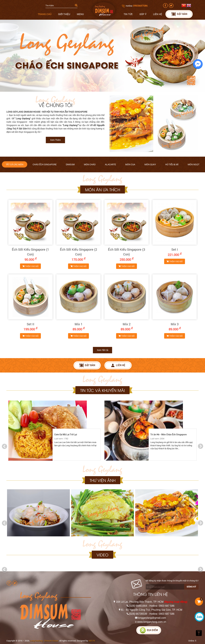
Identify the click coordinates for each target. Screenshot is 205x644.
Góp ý (143, 14)
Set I (175, 249)
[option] (54, 431)
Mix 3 (175, 324)
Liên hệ (158, 14)
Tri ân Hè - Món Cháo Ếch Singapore (168, 435)
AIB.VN (92, 641)
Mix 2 (127, 324)
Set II (31, 324)
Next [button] (200, 446)
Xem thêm (55, 140)
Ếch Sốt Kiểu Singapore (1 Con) (30, 252)
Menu (80, 14)
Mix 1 (79, 324)
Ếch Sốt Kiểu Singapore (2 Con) (78, 252)
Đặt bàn (179, 14)
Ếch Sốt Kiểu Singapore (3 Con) (127, 252)
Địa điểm (149, 630)
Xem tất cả (103, 350)
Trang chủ (45, 14)
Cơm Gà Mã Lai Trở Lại (66, 435)
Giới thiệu (64, 14)
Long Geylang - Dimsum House (44, 641)
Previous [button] (5, 446)
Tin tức (128, 14)
